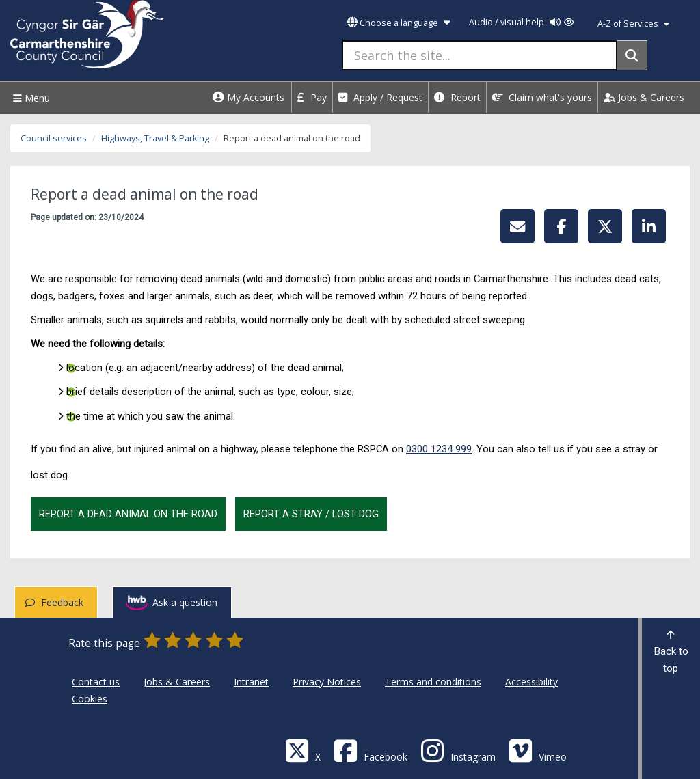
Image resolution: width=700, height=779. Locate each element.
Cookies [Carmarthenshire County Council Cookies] (90, 699)
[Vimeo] (538, 750)
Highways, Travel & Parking (155, 138)
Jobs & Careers (644, 97)
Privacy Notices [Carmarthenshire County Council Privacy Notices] (327, 682)
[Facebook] (371, 750)
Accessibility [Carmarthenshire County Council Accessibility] (531, 682)
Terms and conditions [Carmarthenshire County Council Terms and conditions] (433, 682)
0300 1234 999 (439, 449)
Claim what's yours (542, 97)
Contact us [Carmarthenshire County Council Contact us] (96, 682)
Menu (30, 98)
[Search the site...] (480, 55)
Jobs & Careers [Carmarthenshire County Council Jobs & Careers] (177, 682)
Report (457, 97)
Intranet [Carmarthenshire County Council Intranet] (251, 682)
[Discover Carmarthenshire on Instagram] (458, 750)
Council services (54, 138)
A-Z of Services (633, 24)
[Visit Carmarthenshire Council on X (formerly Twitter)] (303, 750)
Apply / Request (380, 97)
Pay (312, 97)
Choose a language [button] (399, 23)
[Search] (632, 55)
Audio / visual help (521, 22)
